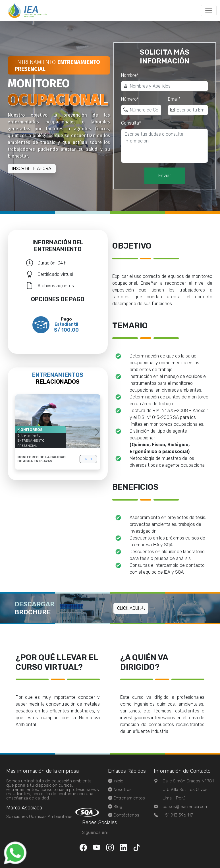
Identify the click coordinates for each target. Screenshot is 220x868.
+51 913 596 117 (178, 815)
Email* (174, 99)
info (88, 459)
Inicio (118, 781)
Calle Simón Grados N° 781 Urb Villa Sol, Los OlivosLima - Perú (188, 790)
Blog (118, 807)
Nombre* (130, 75)
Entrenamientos (129, 798)
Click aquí (131, 608)
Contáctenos (126, 815)
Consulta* (131, 123)
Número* (130, 99)
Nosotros (123, 790)
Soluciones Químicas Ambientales (39, 817)
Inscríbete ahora (32, 169)
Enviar (165, 176)
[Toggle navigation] (209, 11)
